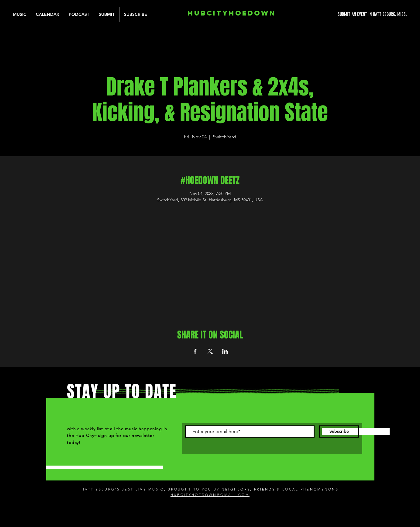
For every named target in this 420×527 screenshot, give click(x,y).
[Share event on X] (210, 351)
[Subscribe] (339, 432)
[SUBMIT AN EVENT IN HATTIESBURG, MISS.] (349, 14)
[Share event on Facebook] (195, 351)
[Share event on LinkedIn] (225, 351)
